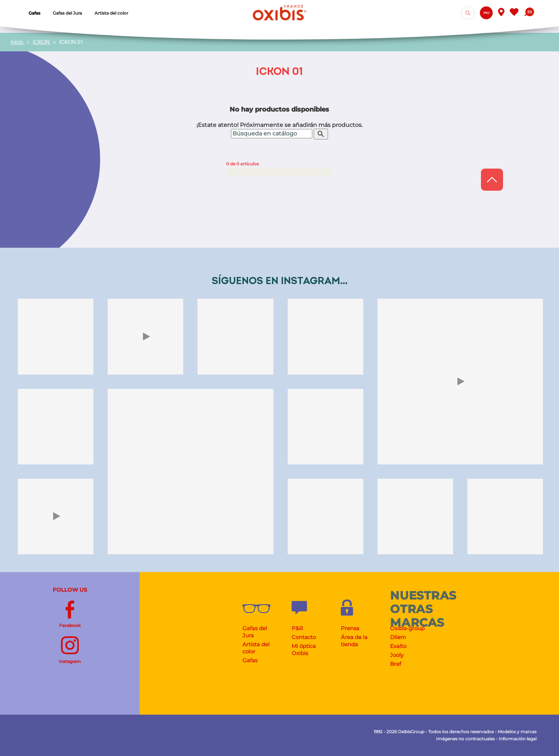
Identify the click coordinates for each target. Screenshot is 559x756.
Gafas (250, 660)
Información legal (518, 739)
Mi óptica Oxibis (304, 650)
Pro (486, 13)
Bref (396, 664)
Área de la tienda (354, 641)
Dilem (398, 637)
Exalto (398, 646)
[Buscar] (272, 134)
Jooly (397, 655)
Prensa (350, 628)
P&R (297, 628)
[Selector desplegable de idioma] (529, 13)
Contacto (304, 637)
